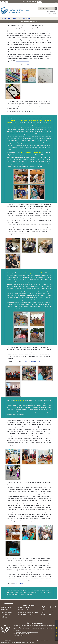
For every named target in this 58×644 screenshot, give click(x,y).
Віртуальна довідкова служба (26, 614)
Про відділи (4, 618)
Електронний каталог (24, 608)
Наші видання (22, 611)
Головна (4, 18)
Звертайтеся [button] (32, 2)
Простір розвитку (25, 18)
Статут (43, 609)
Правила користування (7, 613)
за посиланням (19, 583)
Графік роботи (5, 609)
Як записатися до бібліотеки (8, 611)
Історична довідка (5, 606)
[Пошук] (56, 8)
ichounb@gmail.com (21, 632)
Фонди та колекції (5, 614)
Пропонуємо (13, 18)
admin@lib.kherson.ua (32, 632)
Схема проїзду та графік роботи (21, 634)
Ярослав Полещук (20, 642)
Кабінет (40, 2)
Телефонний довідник (18, 635)
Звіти (43, 613)
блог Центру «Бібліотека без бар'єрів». (36, 362)
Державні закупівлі (46, 614)
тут (28, 64)
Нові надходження (23, 609)
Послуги (3, 616)
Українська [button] (25, 2)
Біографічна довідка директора (49, 611)
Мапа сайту (21, 616)
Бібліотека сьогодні (6, 608)
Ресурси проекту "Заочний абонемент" (28, 613)
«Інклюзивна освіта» (23, 61)
